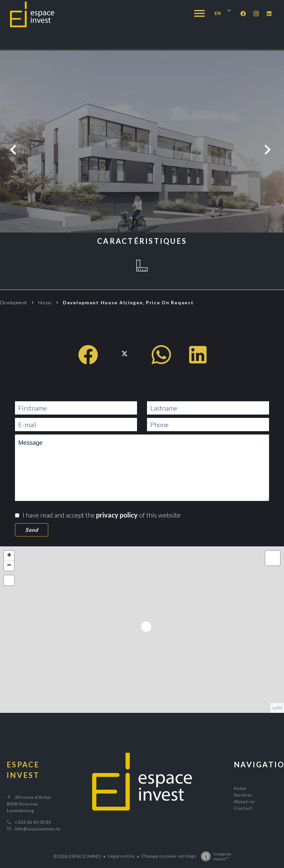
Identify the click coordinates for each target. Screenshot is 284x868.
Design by (214, 856)
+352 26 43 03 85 (33, 822)
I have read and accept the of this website (102, 515)
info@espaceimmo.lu (37, 829)
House (45, 302)
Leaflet (277, 708)
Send (32, 530)
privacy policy (117, 515)
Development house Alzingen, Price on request (130, 302)
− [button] (9, 566)
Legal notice (121, 856)
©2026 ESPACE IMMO (77, 856)
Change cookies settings (169, 856)
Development (13, 302)
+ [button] (9, 556)
